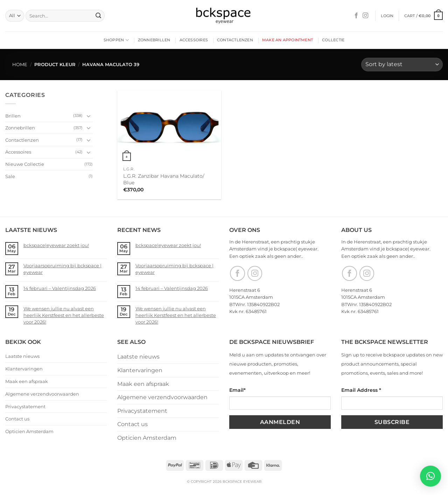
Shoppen (116, 40)
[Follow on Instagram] (365, 16)
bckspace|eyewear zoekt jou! (56, 245)
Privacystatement (25, 406)
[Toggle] (89, 116)
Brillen (13, 115)
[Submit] (98, 16)
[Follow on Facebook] (356, 16)
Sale (10, 176)
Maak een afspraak (27, 381)
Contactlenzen (235, 40)
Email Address (361, 390)
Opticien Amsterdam (29, 431)
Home (20, 65)
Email (237, 390)
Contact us (17, 419)
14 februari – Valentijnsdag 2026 (60, 288)
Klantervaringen (24, 369)
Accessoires (194, 40)
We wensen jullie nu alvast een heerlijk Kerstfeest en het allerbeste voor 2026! (64, 315)
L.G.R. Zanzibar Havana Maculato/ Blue (164, 179)
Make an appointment (288, 40)
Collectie (333, 40)
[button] (387, 16)
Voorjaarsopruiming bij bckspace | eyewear (62, 269)
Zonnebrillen (154, 40)
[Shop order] (402, 65)
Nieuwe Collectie (25, 164)
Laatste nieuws (22, 356)
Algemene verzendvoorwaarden (42, 394)
